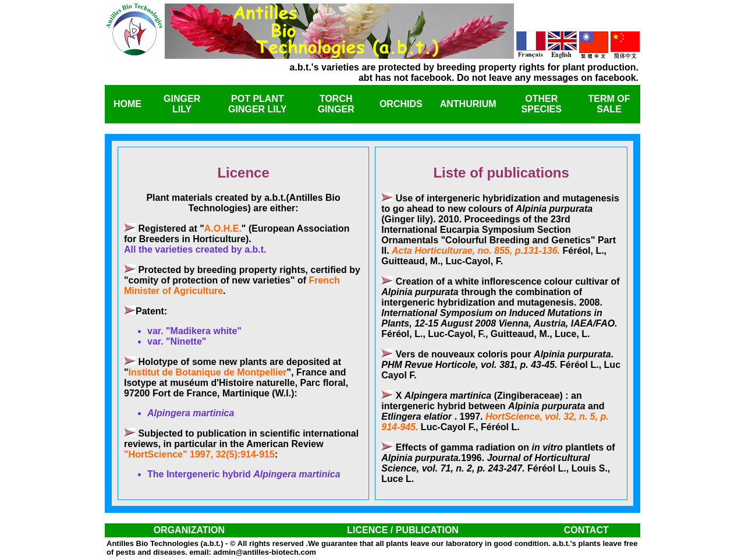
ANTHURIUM (468, 104)
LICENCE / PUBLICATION (403, 530)
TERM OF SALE (609, 104)
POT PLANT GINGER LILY (258, 104)
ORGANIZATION (189, 530)
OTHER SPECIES (542, 104)
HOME (127, 104)
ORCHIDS (401, 104)
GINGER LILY (182, 104)
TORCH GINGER (336, 104)
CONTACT (586, 530)
